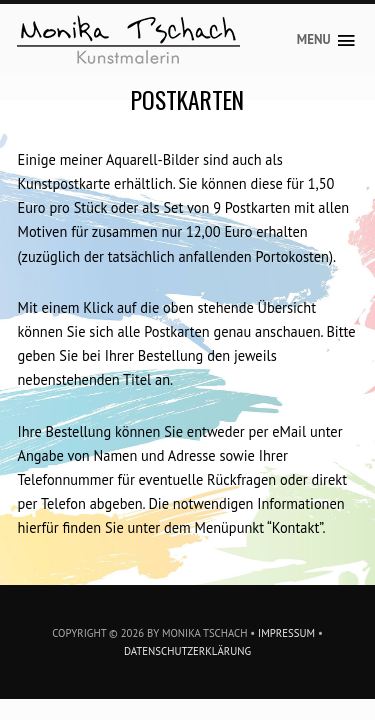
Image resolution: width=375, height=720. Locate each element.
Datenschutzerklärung (187, 651)
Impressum (286, 633)
